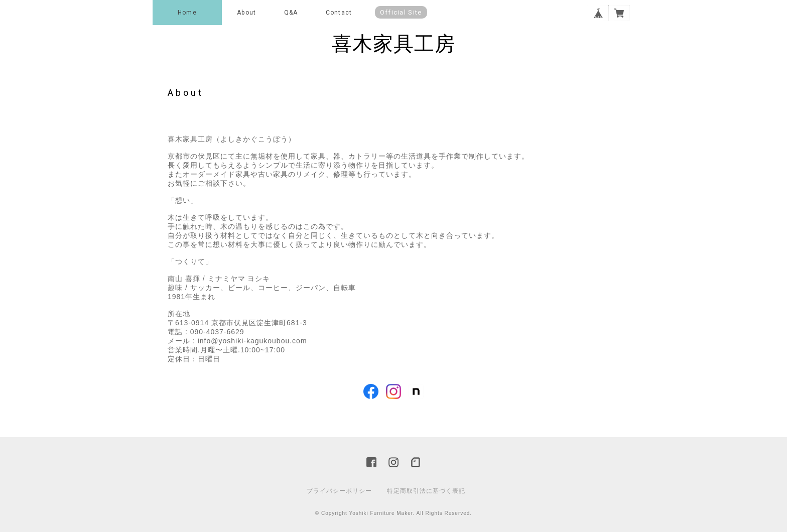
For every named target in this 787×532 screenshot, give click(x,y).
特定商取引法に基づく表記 (426, 491)
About (246, 13)
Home (187, 13)
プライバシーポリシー (339, 491)
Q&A (291, 13)
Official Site (401, 12)
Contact (339, 13)
